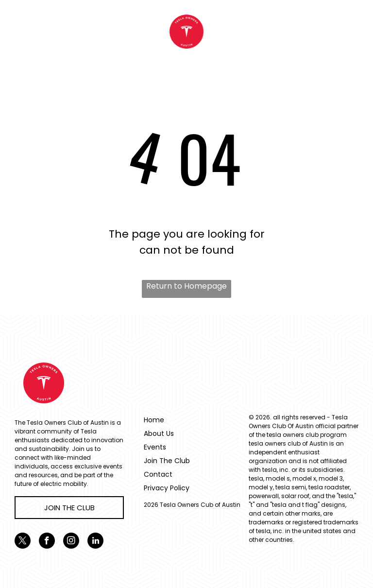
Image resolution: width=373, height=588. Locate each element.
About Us (159, 433)
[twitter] (23, 542)
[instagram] (71, 542)
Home (154, 420)
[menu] (21, 32)
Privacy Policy (167, 488)
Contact (158, 474)
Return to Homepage (186, 286)
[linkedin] (95, 542)
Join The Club (167, 461)
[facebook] (47, 542)
